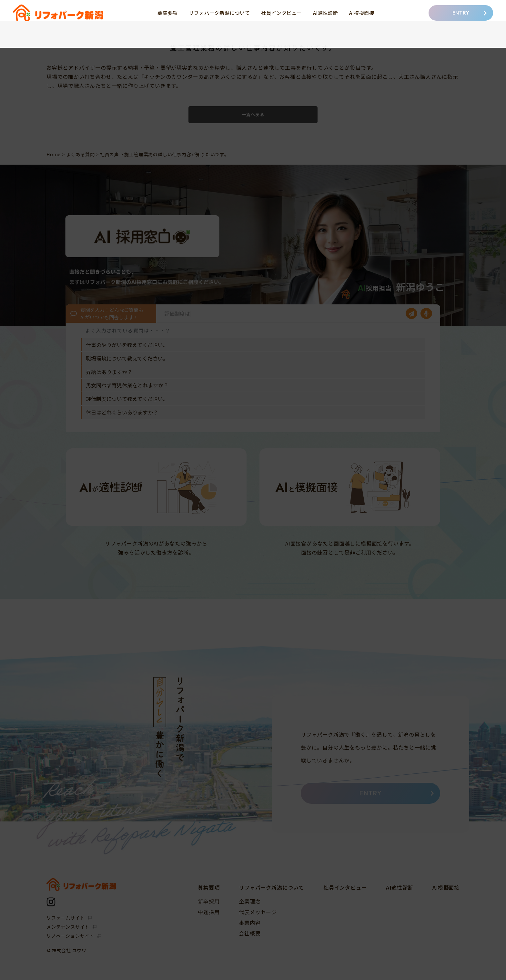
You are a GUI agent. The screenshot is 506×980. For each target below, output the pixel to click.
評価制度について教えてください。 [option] (127, 399)
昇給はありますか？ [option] (109, 372)
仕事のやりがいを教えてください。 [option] (127, 345)
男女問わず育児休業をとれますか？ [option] (127, 385)
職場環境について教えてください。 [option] (127, 358)
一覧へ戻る (253, 114)
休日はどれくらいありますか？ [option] (122, 412)
